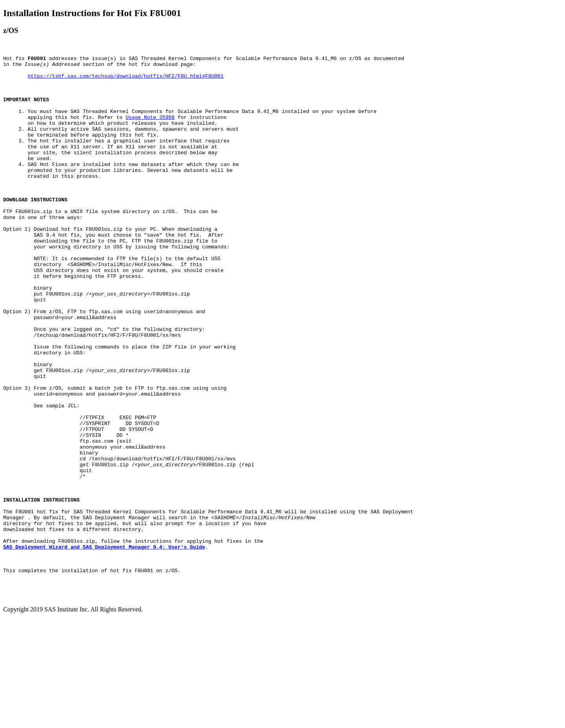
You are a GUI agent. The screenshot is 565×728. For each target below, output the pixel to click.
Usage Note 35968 (150, 130)
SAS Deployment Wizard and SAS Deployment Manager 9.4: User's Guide (104, 646)
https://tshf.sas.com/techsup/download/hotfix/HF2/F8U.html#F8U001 (125, 80)
